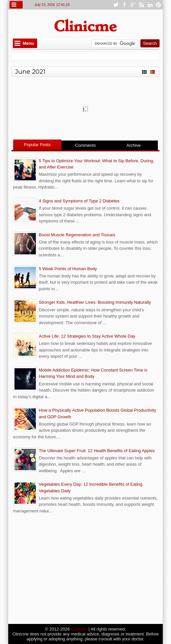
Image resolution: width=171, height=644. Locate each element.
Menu (28, 43)
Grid (144, 71)
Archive (134, 145)
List (153, 71)
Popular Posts (37, 145)
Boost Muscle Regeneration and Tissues (77, 235)
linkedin (150, 5)
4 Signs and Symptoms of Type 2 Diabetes (79, 201)
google (133, 5)
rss (141, 5)
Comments (85, 145)
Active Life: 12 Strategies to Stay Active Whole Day (87, 336)
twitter (116, 5)
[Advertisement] (85, 570)
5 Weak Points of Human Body (68, 269)
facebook (124, 5)
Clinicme (79, 629)
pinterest (159, 5)
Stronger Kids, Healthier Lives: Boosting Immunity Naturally (95, 302)
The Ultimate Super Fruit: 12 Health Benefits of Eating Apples (97, 451)
